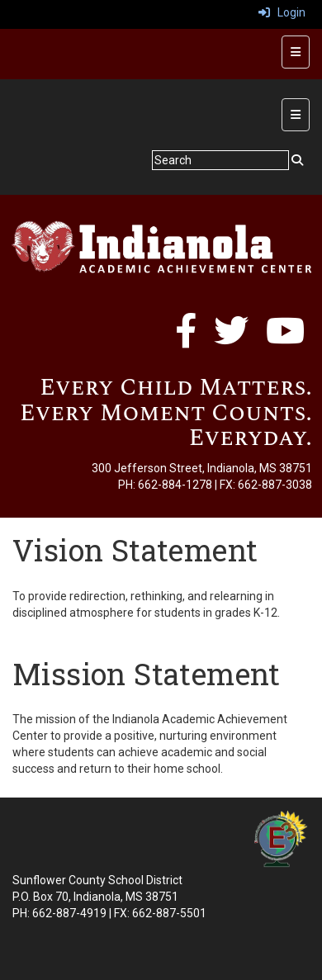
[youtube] (285, 339)
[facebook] (186, 339)
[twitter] (231, 339)
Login (282, 12)
